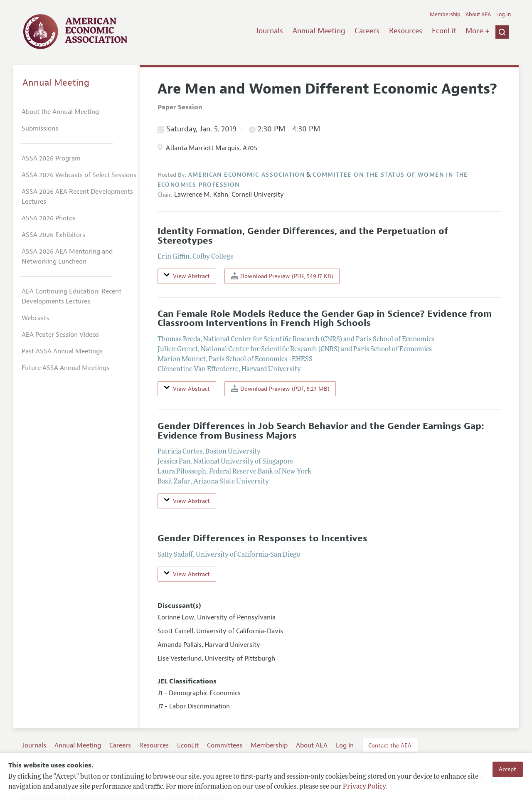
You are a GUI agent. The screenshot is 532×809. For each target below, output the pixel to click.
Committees (225, 745)
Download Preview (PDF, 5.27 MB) (280, 388)
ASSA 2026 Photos (49, 218)
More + (478, 31)
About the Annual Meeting (60, 112)
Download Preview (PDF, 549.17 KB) (282, 276)
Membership (445, 15)
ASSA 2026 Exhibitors (53, 235)
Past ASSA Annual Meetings (62, 351)
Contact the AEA (390, 745)
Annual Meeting (319, 31)
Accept (507, 769)
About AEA (478, 15)
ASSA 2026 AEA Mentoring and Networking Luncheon (67, 257)
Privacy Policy (364, 787)
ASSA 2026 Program (51, 158)
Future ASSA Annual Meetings (65, 368)
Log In (504, 15)
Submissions (40, 128)
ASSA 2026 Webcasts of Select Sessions (79, 175)
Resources (406, 31)
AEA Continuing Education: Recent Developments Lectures (71, 296)
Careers (367, 31)
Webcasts (35, 318)
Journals (269, 31)
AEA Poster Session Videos (60, 335)
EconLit (444, 31)
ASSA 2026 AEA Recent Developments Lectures (77, 197)
